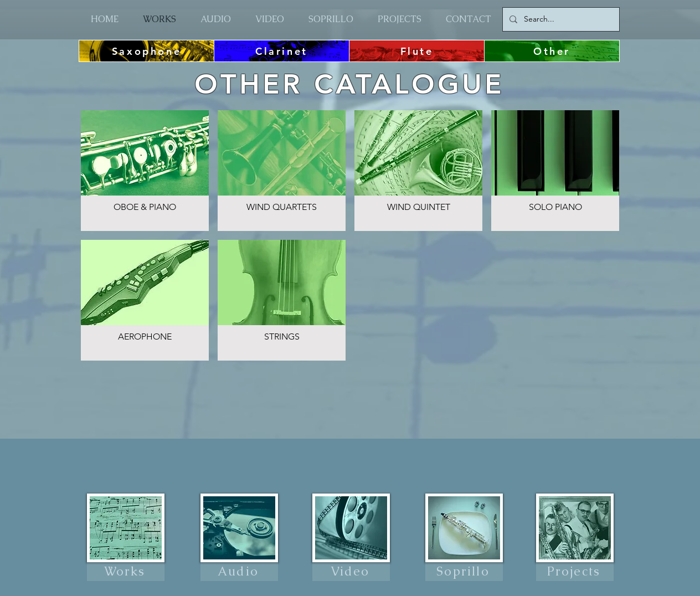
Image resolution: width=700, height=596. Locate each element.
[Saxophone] (146, 51)
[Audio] (239, 572)
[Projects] (575, 572)
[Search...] (560, 19)
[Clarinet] (282, 51)
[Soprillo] (464, 572)
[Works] (126, 572)
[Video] (351, 572)
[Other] (552, 51)
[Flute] (417, 51)
